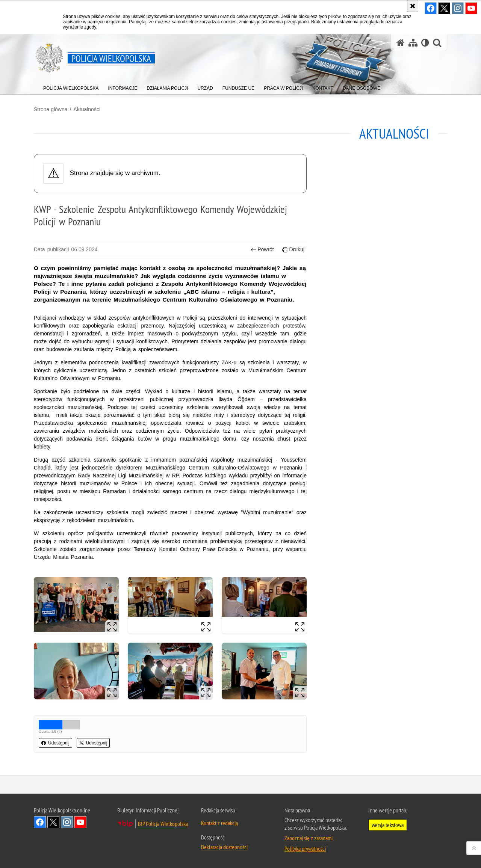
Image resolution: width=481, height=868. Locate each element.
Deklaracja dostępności (224, 847)
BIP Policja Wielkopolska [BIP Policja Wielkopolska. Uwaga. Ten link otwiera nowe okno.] (163, 824)
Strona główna (51, 109)
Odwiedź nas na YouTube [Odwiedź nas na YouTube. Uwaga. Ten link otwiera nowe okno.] (80, 822)
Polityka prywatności (305, 848)
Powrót (262, 250)
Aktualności (87, 109)
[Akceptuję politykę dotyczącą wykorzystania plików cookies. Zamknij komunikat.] (413, 6)
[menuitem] (71, 87)
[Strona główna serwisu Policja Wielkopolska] (401, 43)
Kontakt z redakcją (219, 823)
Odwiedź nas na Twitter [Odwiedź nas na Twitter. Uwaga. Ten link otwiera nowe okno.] (53, 822)
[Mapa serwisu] (413, 43)
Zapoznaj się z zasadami (309, 838)
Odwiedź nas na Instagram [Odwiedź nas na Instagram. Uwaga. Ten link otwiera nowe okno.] (67, 822)
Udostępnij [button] (55, 743)
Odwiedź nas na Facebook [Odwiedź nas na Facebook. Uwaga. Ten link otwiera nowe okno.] (40, 822)
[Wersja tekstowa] (425, 43)
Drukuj (293, 250)
